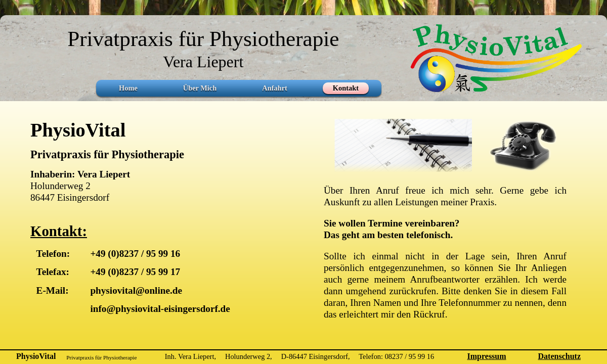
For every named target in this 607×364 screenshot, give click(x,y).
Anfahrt (275, 88)
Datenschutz (559, 356)
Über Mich (200, 88)
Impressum (487, 356)
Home (128, 88)
